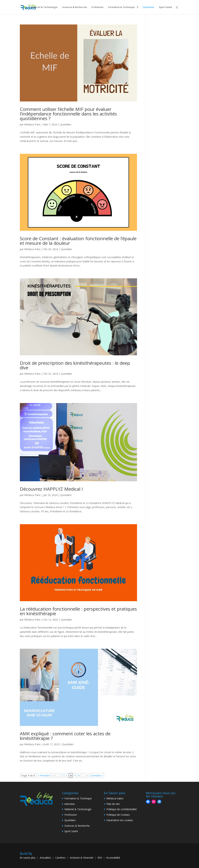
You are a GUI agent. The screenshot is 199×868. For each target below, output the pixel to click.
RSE (100, 858)
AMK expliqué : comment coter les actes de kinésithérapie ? (65, 736)
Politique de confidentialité (122, 809)
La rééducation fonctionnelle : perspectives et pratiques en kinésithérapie (78, 611)
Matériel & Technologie (44, 7)
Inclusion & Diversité (82, 858)
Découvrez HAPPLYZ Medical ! (51, 489)
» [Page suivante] (88, 775)
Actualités (45, 858)
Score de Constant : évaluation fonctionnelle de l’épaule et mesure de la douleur (78, 241)
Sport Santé (165, 7)
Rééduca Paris (32, 124)
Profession (97, 7)
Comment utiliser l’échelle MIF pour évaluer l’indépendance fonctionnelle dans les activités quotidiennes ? (68, 114)
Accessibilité (113, 858)
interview (70, 804)
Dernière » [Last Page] (97, 775)
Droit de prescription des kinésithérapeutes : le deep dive (75, 365)
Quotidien (149, 7)
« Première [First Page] (44, 775)
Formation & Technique (121, 7)
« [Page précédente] (54, 775)
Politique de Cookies (118, 815)
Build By (26, 854)
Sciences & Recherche (75, 7)
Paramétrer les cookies (120, 820)
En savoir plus (28, 858)
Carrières (60, 858)
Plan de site (113, 804)
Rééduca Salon (115, 798)
